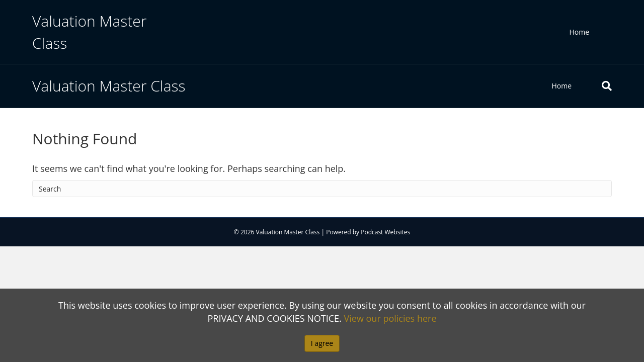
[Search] (599, 86)
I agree (322, 343)
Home (579, 32)
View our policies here (390, 318)
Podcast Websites (385, 232)
